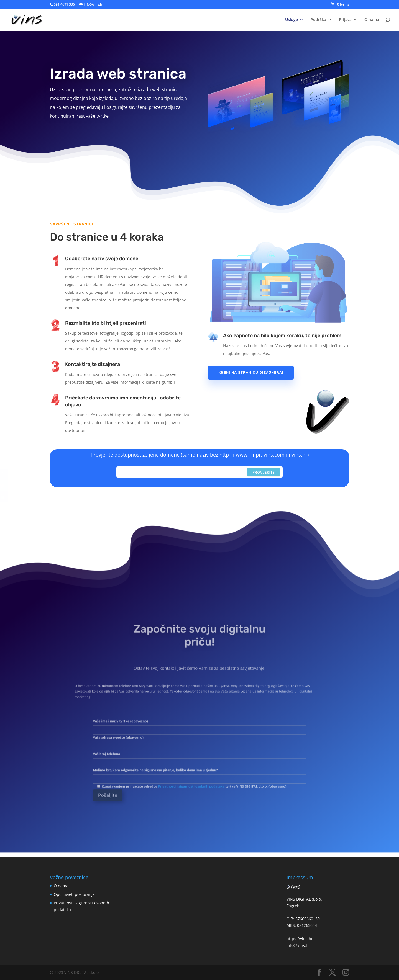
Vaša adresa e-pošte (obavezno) (199, 741)
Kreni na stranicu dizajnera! (251, 372)
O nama (372, 20)
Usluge (291, 20)
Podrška (318, 20)
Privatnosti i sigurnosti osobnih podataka (194, 771)
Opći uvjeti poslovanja (74, 894)
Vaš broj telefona (199, 752)
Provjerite (264, 472)
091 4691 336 (64, 4)
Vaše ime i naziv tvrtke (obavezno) (199, 731)
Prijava (345, 20)
